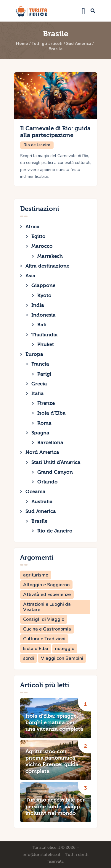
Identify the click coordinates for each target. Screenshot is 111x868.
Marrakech (50, 256)
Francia (40, 364)
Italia (38, 394)
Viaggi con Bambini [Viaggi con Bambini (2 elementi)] (62, 658)
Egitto (38, 236)
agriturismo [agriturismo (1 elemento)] (36, 575)
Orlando (48, 482)
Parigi (44, 374)
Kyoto (44, 295)
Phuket (46, 345)
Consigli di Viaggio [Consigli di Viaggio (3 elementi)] (44, 619)
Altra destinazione (47, 266)
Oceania (36, 492)
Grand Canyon (55, 472)
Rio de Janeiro (37, 145)
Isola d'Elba (52, 413)
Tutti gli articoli (47, 44)
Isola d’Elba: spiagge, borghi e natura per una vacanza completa (54, 723)
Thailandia (45, 335)
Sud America (79, 44)
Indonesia (44, 315)
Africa (33, 227)
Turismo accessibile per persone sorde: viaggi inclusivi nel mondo (55, 807)
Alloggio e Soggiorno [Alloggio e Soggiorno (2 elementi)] (46, 585)
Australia (42, 502)
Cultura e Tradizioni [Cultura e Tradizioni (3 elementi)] (44, 639)
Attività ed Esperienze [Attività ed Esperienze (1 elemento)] (47, 595)
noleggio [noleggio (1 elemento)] (65, 649)
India (38, 305)
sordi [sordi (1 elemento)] (29, 658)
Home (22, 44)
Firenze (46, 403)
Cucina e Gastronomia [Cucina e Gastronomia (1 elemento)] (47, 629)
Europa (34, 354)
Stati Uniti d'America (56, 462)
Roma (44, 423)
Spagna (40, 433)
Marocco (42, 246)
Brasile (39, 521)
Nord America (42, 452)
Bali (42, 325)
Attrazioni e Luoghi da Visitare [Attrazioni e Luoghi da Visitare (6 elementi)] (47, 607)
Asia (30, 276)
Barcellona (50, 443)
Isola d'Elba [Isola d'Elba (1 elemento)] (36, 649)
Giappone (43, 285)
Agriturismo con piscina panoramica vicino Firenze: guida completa (52, 761)
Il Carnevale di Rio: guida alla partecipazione (55, 132)
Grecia (39, 384)
